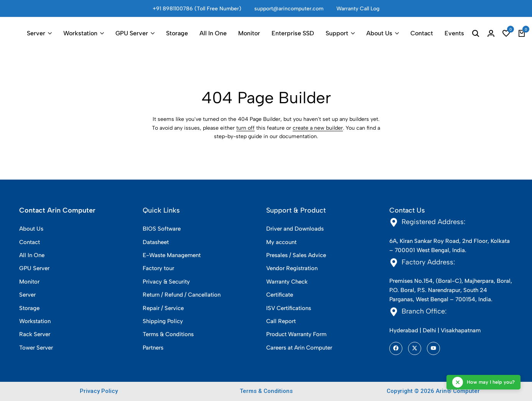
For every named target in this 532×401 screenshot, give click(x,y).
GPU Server (132, 33)
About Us (379, 33)
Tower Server (36, 348)
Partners (153, 348)
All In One (213, 33)
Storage (177, 33)
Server (36, 33)
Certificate (280, 295)
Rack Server (35, 334)
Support (337, 33)
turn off (245, 128)
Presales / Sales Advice (296, 255)
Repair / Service (163, 308)
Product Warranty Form (296, 334)
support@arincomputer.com (289, 9)
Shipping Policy (163, 321)
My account (281, 242)
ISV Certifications (289, 308)
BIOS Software (162, 229)
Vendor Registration (292, 268)
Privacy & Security (166, 282)
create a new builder (318, 128)
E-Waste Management (172, 255)
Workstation (80, 33)
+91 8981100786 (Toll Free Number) (197, 9)
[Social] (396, 348)
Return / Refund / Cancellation (182, 295)
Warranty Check (287, 282)
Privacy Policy (99, 391)
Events (454, 33)
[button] (506, 33)
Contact (422, 33)
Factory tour (158, 268)
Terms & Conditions (168, 334)
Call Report (281, 321)
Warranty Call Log (358, 9)
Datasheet (156, 242)
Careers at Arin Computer (299, 348)
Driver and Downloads (295, 229)
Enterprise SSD (293, 33)
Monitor (249, 33)
